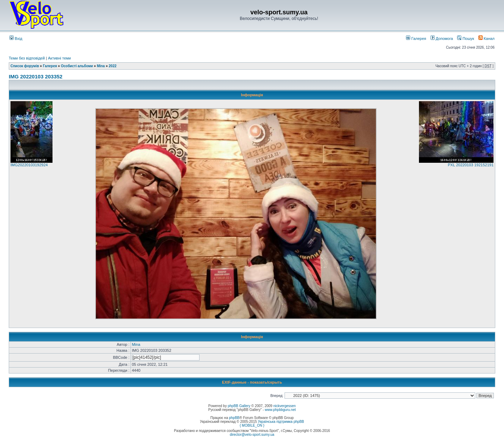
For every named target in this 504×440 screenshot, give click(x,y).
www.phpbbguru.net (280, 410)
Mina (101, 66)
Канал (486, 39)
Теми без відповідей (27, 58)
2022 (113, 66)
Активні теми (59, 58)
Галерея (416, 39)
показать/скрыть (266, 382)
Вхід (16, 39)
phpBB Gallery (239, 406)
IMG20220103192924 (29, 165)
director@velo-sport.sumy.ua (252, 435)
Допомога (442, 39)
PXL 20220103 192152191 (471, 165)
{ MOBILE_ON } (252, 425)
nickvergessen (285, 406)
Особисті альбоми (77, 66)
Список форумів (25, 66)
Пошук (465, 39)
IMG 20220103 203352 (36, 76)
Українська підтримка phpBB (281, 422)
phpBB (234, 418)
